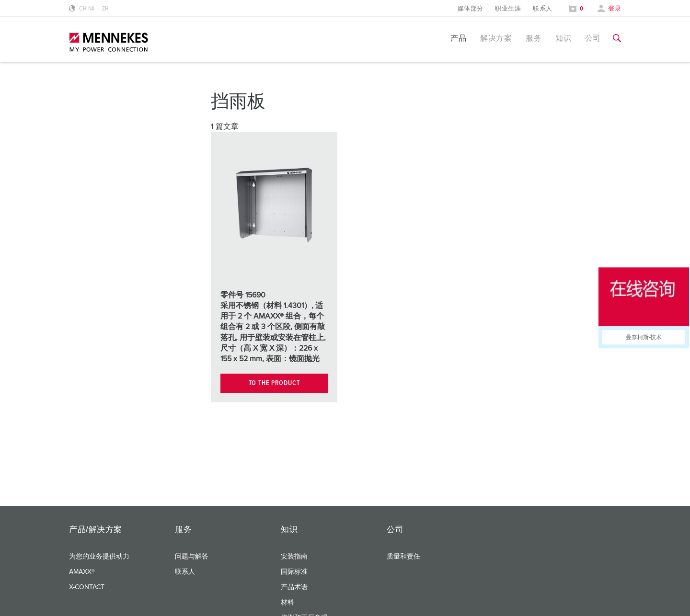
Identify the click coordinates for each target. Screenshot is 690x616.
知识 (563, 38)
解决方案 (496, 38)
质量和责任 (403, 557)
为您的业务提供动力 (99, 557)
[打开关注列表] (576, 9)
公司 (593, 38)
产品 (458, 38)
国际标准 (294, 572)
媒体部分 (471, 9)
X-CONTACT (87, 587)
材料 (287, 603)
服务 (534, 38)
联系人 (542, 9)
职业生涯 (508, 9)
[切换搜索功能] (617, 38)
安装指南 (294, 557)
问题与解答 (192, 557)
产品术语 (294, 587)
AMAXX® (82, 572)
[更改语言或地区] (89, 9)
